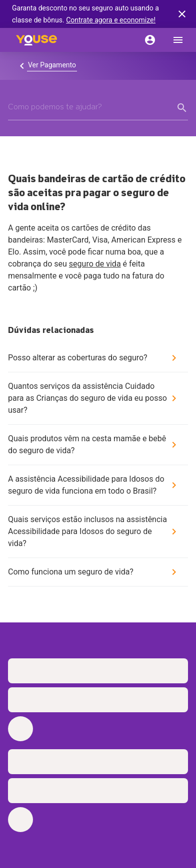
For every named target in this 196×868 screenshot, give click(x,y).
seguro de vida (95, 264)
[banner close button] (182, 14)
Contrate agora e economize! (111, 20)
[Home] (36, 40)
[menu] (178, 40)
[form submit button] (182, 108)
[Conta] (150, 40)
